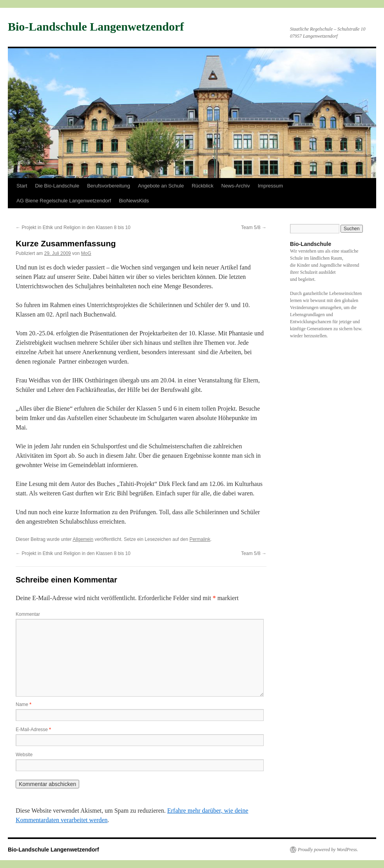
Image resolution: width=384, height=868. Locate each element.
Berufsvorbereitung (109, 186)
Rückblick (203, 186)
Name (24, 704)
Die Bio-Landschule (57, 186)
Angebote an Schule (161, 186)
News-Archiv (236, 186)
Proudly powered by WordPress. (328, 850)
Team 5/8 (254, 227)
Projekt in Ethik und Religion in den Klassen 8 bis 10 (73, 227)
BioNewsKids (134, 201)
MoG (86, 253)
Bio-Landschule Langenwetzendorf (96, 26)
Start (22, 186)
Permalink (200, 539)
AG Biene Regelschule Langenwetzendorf (64, 201)
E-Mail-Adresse (33, 730)
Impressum (270, 186)
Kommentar (28, 614)
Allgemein (83, 539)
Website (24, 755)
